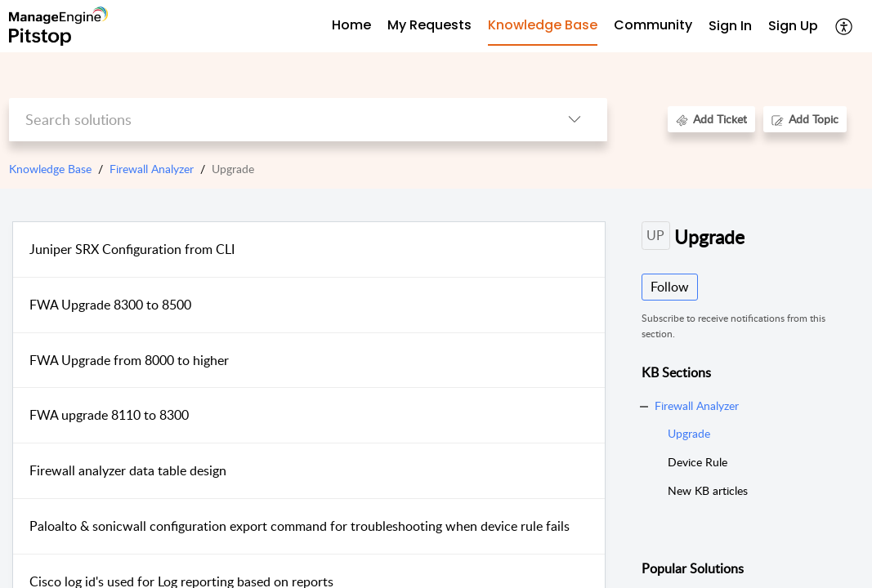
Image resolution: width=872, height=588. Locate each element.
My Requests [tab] (429, 25)
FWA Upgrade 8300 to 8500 (110, 305)
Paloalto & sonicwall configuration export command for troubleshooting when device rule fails (300, 526)
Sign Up (793, 26)
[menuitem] (730, 27)
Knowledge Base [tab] (543, 25)
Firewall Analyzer (152, 169)
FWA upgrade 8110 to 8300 (109, 415)
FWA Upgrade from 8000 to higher (129, 360)
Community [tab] (653, 25)
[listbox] (575, 120)
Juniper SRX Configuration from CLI (132, 249)
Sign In (730, 26)
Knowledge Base (50, 169)
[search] (275, 120)
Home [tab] (351, 25)
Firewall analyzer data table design (128, 470)
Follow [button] (670, 287)
